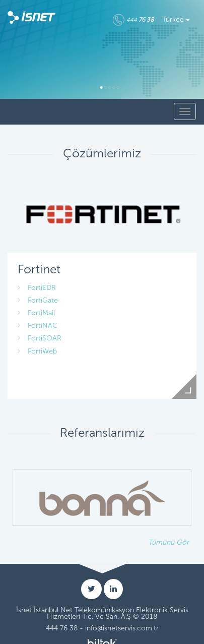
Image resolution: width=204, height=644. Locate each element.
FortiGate (38, 300)
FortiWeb (37, 351)
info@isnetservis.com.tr (122, 628)
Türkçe (176, 19)
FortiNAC (38, 326)
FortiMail (36, 313)
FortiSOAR (40, 338)
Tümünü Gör (168, 542)
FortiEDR (37, 288)
